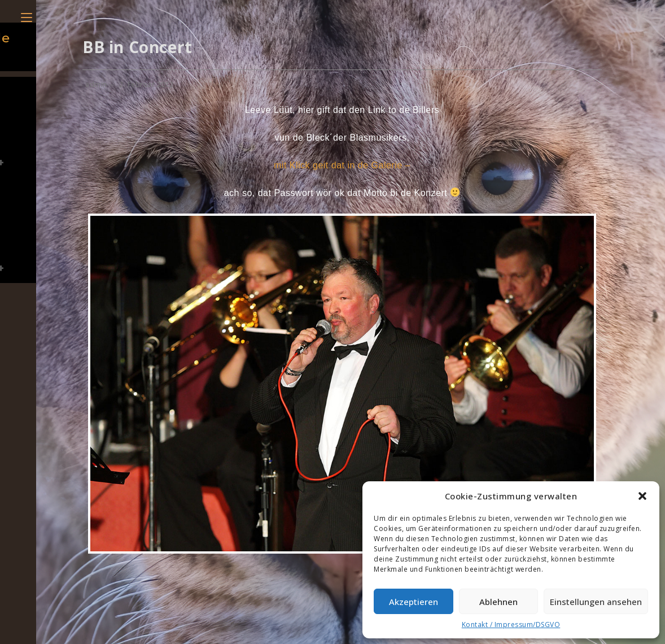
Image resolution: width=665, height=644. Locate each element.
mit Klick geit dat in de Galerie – (342, 165)
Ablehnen (498, 602)
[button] (642, 496)
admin (96, 84)
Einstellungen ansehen (596, 602)
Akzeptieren (414, 602)
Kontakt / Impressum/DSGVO (511, 625)
